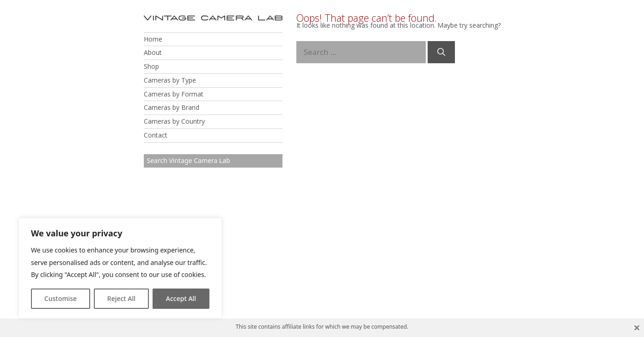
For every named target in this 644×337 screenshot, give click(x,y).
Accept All (181, 298)
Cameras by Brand (172, 107)
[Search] (441, 52)
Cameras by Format (174, 94)
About (153, 52)
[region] (120, 268)
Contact (156, 135)
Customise (61, 298)
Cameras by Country (174, 121)
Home (153, 39)
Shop (151, 66)
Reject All (121, 298)
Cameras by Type (170, 80)
